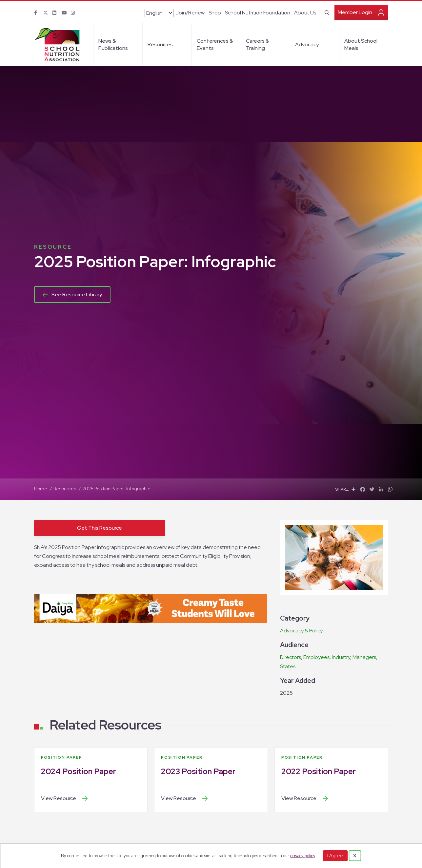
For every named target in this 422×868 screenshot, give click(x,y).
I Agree (335, 856)
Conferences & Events (215, 44)
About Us (305, 13)
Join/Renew (190, 13)
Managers (364, 657)
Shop (215, 13)
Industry (341, 657)
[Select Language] (159, 13)
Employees (316, 657)
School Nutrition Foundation (258, 13)
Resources (160, 44)
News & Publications (113, 44)
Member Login (355, 12)
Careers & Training (258, 44)
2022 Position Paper (319, 771)
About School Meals (361, 44)
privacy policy (303, 856)
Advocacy (307, 44)
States (288, 666)
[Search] (326, 12)
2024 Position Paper (79, 771)
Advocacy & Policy (301, 631)
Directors (291, 657)
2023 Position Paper (198, 771)
